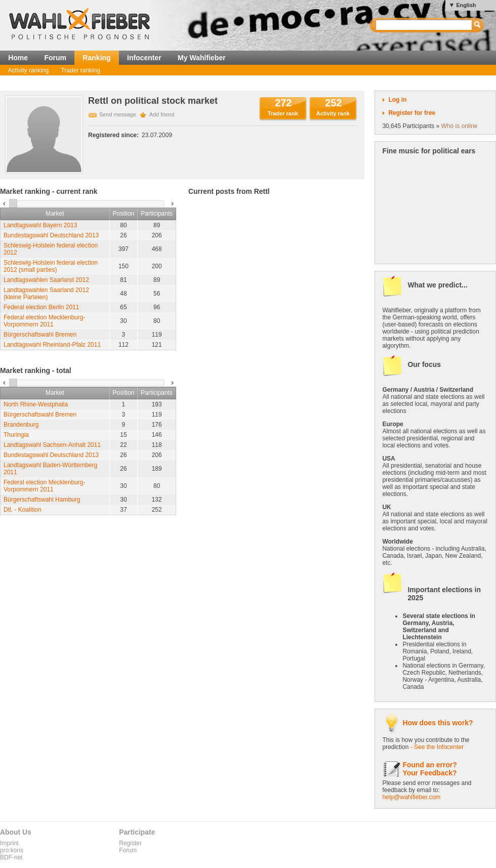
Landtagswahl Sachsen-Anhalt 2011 (52, 445)
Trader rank (283, 113)
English (466, 5)
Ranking (96, 58)
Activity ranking (29, 70)
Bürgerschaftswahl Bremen (40, 335)
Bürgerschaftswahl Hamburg (42, 500)
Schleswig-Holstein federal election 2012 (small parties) (51, 266)
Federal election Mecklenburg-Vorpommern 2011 (44, 321)
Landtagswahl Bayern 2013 (40, 225)
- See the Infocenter (437, 747)
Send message (118, 114)
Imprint (9, 843)
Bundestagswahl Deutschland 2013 (51, 235)
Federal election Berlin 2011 (41, 307)
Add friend (162, 114)
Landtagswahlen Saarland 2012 (46, 280)
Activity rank (333, 113)
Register (130, 843)
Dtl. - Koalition (23, 510)
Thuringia (16, 435)
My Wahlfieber (202, 58)
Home (18, 58)
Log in (397, 100)
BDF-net (11, 857)
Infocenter (144, 58)
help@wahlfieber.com (411, 797)
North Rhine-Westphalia (36, 404)
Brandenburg (21, 425)
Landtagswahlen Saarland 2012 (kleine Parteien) (46, 294)
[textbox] (424, 25)
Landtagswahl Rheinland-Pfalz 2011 (52, 345)
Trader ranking (80, 70)
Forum (55, 58)
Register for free (412, 113)
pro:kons (12, 850)
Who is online (459, 126)
